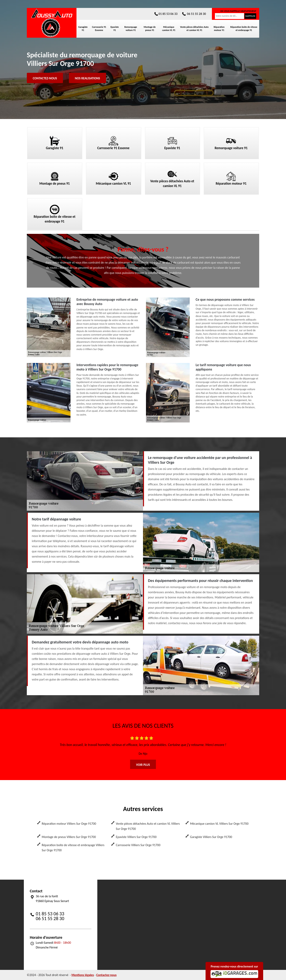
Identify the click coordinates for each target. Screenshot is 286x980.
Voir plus (143, 765)
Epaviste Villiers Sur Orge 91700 (136, 837)
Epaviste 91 (114, 29)
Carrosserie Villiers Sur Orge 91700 (138, 845)
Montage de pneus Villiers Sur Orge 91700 (69, 837)
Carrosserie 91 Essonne (99, 29)
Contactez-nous (45, 78)
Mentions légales (83, 975)
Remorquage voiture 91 (131, 29)
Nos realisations (87, 78)
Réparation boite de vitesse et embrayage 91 (244, 29)
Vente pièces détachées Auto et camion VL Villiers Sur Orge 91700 (148, 826)
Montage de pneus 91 (150, 29)
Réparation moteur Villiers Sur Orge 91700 (69, 824)
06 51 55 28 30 (194, 14)
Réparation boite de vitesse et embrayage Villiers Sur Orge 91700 (73, 848)
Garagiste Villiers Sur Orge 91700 (211, 837)
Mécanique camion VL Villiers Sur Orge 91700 (219, 824)
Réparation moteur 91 (219, 29)
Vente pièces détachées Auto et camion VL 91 (194, 29)
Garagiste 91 (83, 29)
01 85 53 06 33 (166, 14)
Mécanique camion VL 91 (169, 29)
